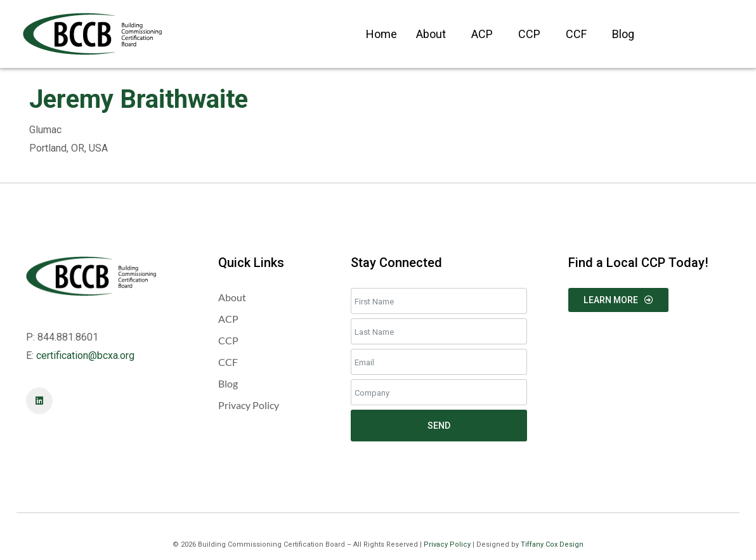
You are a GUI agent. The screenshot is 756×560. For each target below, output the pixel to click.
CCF (576, 34)
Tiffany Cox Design (552, 544)
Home (381, 34)
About (431, 34)
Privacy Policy (447, 544)
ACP (482, 34)
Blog (623, 34)
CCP (529, 34)
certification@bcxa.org (85, 355)
